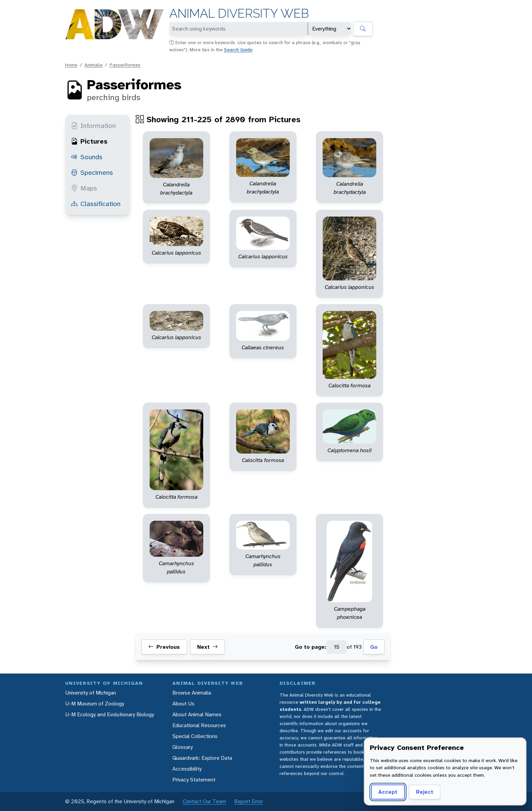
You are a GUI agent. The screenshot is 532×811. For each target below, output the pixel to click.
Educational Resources (199, 725)
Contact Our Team (204, 801)
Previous (164, 647)
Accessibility (187, 769)
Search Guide (238, 50)
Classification (96, 204)
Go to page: (311, 647)
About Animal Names (197, 714)
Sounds (87, 157)
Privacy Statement (194, 780)
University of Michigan (91, 693)
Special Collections (195, 736)
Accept (388, 792)
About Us (183, 704)
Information (93, 126)
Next (207, 647)
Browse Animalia (192, 693)
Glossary (183, 747)
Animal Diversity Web (239, 13)
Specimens (92, 172)
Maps (84, 188)
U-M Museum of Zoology (95, 704)
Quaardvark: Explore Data (202, 758)
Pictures (89, 141)
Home (71, 65)
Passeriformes (125, 65)
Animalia (93, 65)
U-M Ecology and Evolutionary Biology (110, 714)
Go (374, 647)
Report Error (249, 801)
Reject (425, 792)
